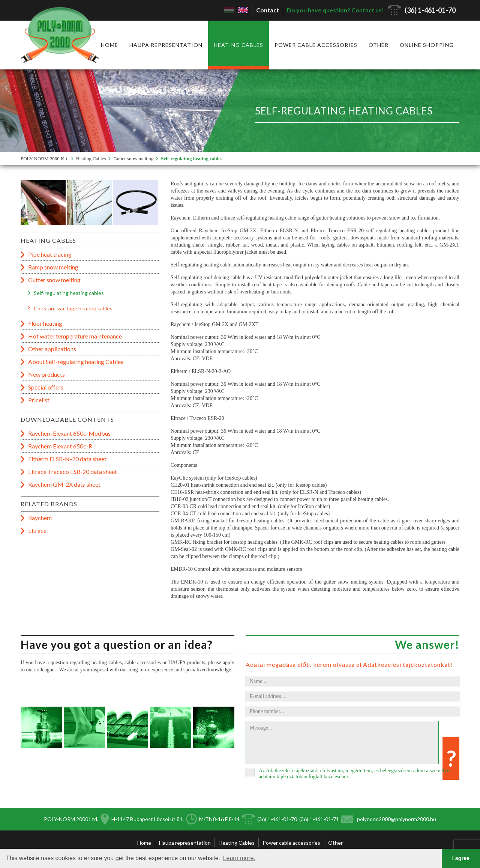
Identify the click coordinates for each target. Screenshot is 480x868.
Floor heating (45, 323)
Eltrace (37, 530)
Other (379, 45)
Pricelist (39, 400)
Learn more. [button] (239, 858)
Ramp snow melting (53, 267)
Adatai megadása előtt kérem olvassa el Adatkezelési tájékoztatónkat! (349, 664)
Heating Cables (238, 45)
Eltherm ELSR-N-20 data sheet (67, 459)
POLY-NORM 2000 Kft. (45, 159)
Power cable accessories (316, 45)
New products (46, 374)
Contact (268, 10)
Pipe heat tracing (50, 254)
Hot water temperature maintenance (75, 336)
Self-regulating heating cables (192, 159)
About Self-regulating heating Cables (76, 362)
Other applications (52, 349)
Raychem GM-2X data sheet (64, 484)
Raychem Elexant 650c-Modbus (69, 433)
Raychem (40, 518)
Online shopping (427, 45)
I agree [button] (461, 858)
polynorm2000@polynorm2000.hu (397, 819)
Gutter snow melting (133, 159)
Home (109, 45)
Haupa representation (166, 45)
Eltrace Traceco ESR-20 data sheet (73, 472)
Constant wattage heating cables (73, 308)
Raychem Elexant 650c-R (60, 446)
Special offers (46, 387)
